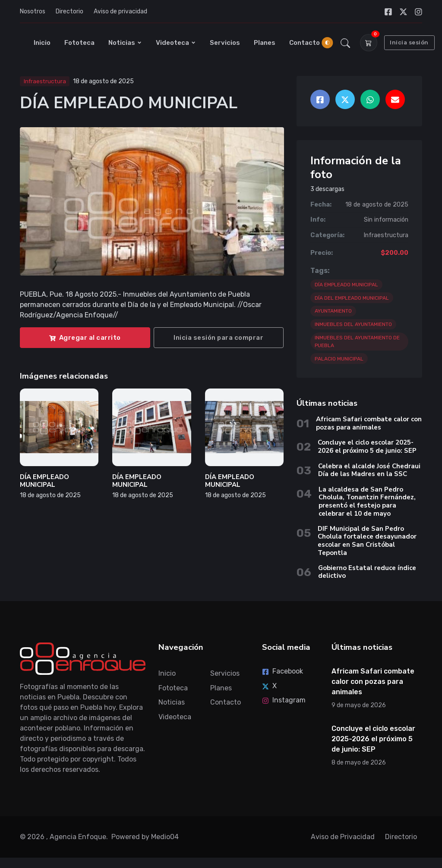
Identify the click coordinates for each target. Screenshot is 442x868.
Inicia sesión (409, 42)
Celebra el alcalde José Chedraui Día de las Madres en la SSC (369, 470)
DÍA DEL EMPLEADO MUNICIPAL (352, 298)
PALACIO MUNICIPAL (339, 359)
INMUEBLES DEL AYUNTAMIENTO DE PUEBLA (357, 342)
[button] (346, 43)
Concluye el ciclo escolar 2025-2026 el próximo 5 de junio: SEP (367, 447)
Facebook (283, 671)
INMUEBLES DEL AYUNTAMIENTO (353, 324)
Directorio (69, 11)
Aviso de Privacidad (343, 837)
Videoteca (176, 43)
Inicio (42, 43)
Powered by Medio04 (145, 837)
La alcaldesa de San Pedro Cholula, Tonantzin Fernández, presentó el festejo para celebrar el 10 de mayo (367, 501)
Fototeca (79, 43)
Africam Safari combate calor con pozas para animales (369, 423)
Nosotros (33, 11)
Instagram (284, 700)
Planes (265, 43)
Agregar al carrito (85, 338)
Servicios (225, 43)
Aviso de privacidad (120, 11)
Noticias (125, 43)
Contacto (305, 43)
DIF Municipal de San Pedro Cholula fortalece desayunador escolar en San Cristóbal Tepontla (367, 541)
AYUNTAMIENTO (333, 311)
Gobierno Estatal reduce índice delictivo (367, 572)
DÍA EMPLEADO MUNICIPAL (44, 481)
